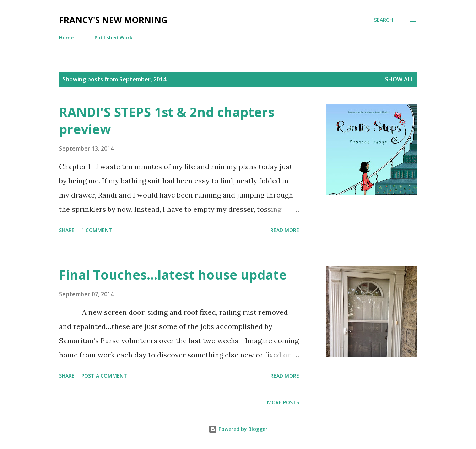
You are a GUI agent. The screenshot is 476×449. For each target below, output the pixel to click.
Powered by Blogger (238, 429)
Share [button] (67, 230)
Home (66, 37)
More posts (283, 402)
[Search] (383, 20)
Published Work (113, 37)
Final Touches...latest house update (173, 275)
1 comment (97, 230)
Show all (399, 79)
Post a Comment (104, 376)
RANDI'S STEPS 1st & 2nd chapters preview (167, 121)
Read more (285, 230)
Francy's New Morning (113, 20)
